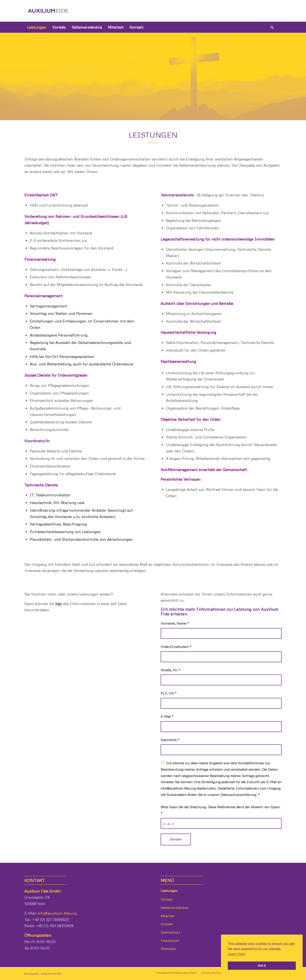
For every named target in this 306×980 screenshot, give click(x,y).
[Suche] (272, 27)
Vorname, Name (175, 623)
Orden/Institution (176, 647)
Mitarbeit (168, 916)
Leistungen (169, 891)
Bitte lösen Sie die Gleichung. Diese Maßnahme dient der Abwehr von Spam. (221, 810)
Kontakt (167, 924)
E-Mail (167, 716)
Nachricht (170, 740)
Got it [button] (262, 966)
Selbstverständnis (174, 908)
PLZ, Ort (169, 693)
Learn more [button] (237, 954)
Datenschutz (170, 932)
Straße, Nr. (171, 670)
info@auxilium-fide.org (57, 913)
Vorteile (167, 899)
